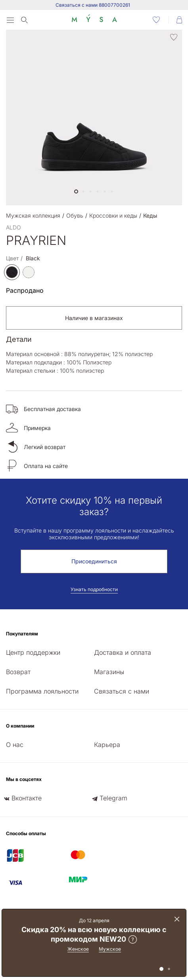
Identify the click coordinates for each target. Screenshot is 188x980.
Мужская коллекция (33, 215)
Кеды (150, 215)
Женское (78, 949)
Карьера (107, 745)
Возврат (18, 672)
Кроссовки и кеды (113, 215)
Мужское (110, 949)
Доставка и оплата (123, 652)
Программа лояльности (42, 691)
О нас (15, 745)
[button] (76, 191)
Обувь (75, 215)
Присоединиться (94, 561)
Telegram (113, 798)
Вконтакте (27, 798)
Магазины (109, 672)
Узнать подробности (94, 589)
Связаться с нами (122, 691)
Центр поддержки (33, 652)
